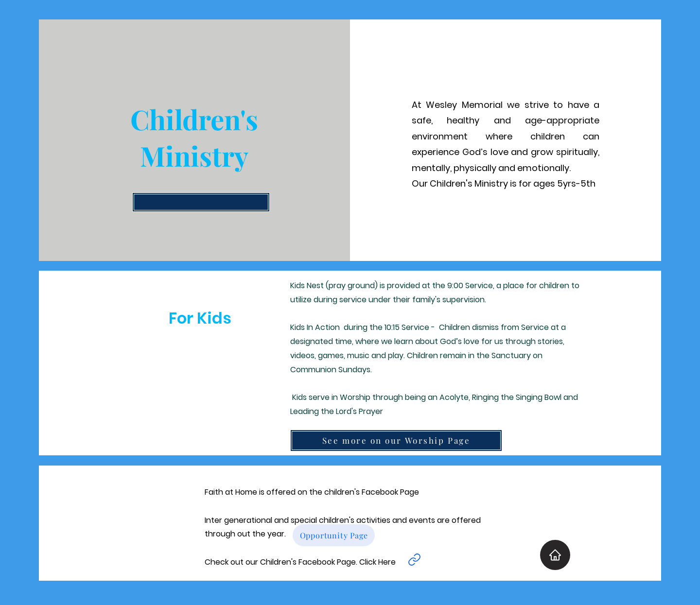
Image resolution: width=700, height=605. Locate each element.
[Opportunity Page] (334, 535)
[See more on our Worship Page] (396, 441)
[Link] (414, 560)
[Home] (555, 555)
